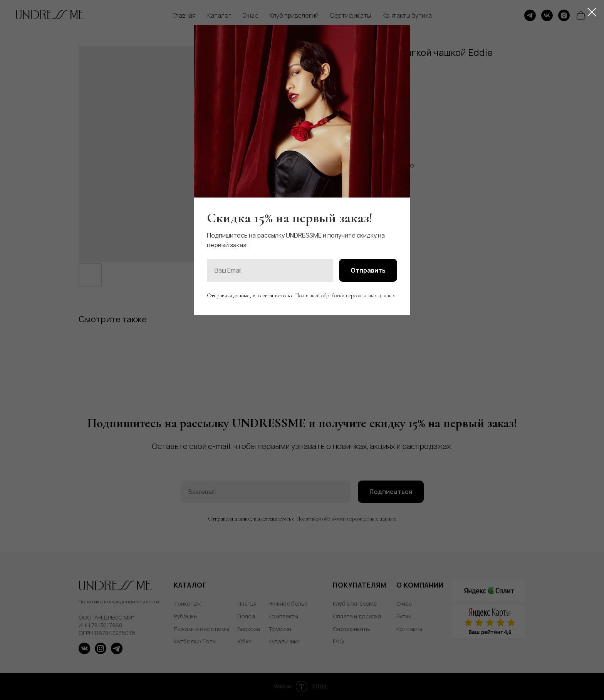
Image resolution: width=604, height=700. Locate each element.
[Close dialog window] (592, 12)
